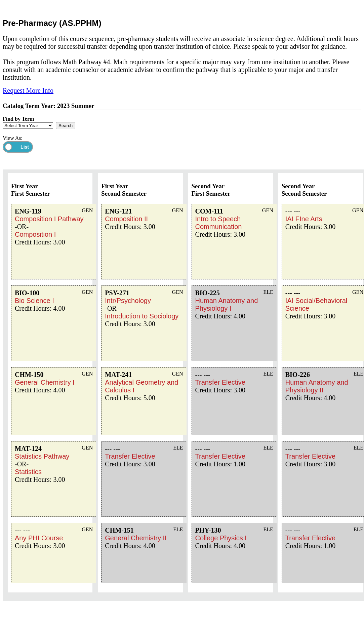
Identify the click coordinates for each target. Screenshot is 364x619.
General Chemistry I (45, 382)
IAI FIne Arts (304, 219)
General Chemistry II (136, 538)
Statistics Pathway (42, 456)
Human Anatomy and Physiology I (227, 304)
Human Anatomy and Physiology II (317, 386)
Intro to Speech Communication (219, 223)
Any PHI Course (39, 538)
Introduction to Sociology (142, 316)
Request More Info (28, 90)
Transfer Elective (130, 456)
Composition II (126, 219)
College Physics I (221, 538)
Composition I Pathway (49, 219)
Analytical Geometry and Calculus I (141, 386)
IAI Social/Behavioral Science (316, 304)
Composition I (35, 234)
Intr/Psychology (128, 301)
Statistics (28, 472)
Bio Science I (34, 301)
